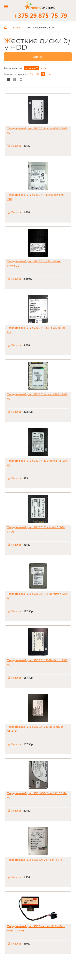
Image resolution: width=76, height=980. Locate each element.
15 (31, 74)
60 (43, 74)
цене (44, 68)
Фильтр (38, 57)
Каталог (17, 27)
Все (50, 74)
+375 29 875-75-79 (40, 15)
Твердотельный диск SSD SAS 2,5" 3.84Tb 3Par (35, 860)
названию (31, 68)
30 (37, 74)
